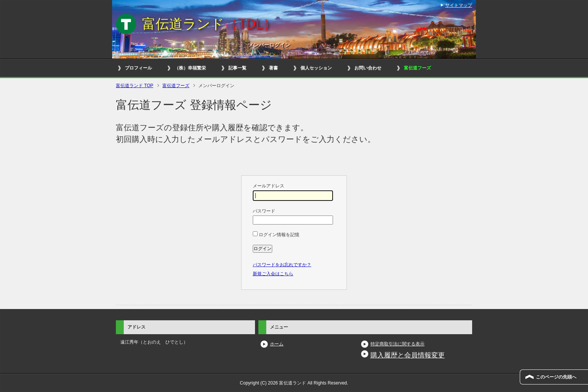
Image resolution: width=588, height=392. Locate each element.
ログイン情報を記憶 (276, 235)
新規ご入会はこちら (273, 274)
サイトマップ (459, 5)
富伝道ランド (209, 24)
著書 (273, 68)
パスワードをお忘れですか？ (282, 265)
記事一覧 (237, 68)
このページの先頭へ (556, 377)
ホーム (277, 344)
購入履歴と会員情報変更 (408, 355)
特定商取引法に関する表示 (397, 344)
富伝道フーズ (417, 68)
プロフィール (138, 68)
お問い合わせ (368, 68)
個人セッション (316, 68)
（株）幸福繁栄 (190, 68)
